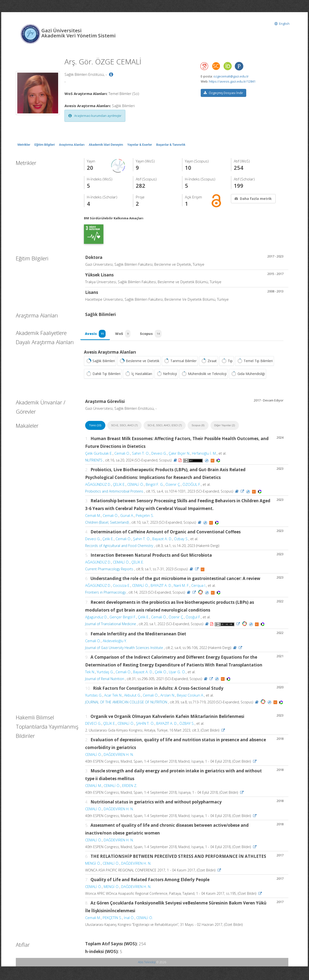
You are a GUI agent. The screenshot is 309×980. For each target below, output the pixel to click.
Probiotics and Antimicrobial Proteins (114, 493)
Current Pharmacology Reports (109, 570)
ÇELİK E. (119, 486)
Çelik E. (108, 540)
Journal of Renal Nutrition (105, 680)
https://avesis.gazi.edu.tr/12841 (232, 81)
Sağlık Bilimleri (100, 362)
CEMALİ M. (94, 787)
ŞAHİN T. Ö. (145, 725)
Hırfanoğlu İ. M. (204, 455)
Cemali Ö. (111, 517)
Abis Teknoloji (147, 964)
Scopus (152, 334)
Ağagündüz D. (96, 618)
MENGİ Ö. (93, 865)
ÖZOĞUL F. (192, 486)
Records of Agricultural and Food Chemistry (119, 547)
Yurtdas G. (94, 697)
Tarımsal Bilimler (180, 362)
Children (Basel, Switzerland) (107, 524)
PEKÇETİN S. (112, 919)
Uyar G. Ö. (177, 673)
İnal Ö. (129, 919)
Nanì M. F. (182, 587)
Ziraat (209, 362)
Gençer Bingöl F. (123, 618)
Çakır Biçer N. (179, 455)
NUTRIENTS (94, 462)
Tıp (227, 362)
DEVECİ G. (93, 725)
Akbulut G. (133, 697)
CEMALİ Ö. (136, 486)
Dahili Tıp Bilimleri (103, 375)
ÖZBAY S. (187, 725)
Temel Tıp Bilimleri (254, 362)
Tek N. (90, 673)
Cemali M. (93, 517)
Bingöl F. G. (155, 486)
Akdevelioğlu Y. (115, 642)
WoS (124, 334)
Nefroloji (166, 375)
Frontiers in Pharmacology (105, 594)
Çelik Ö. (161, 673)
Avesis (95, 334)
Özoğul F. (193, 618)
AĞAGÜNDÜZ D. (98, 486)
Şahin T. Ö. (142, 540)
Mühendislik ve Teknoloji (204, 375)
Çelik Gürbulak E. (99, 455)
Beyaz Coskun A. (191, 697)
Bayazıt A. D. (162, 540)
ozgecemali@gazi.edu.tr (231, 76)
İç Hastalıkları (138, 375)
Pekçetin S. (145, 517)
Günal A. (127, 517)
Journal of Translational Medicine (111, 625)
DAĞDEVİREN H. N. (119, 756)
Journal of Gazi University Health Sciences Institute (124, 649)
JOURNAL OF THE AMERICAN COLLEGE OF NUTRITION (126, 703)
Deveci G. (159, 455)
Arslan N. (168, 697)
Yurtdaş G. (105, 673)
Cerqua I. (199, 587)
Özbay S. (181, 540)
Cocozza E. (122, 587)
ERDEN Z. (130, 787)
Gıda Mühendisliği (248, 375)
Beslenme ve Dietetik (139, 362)
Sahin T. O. (141, 455)
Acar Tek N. (113, 697)
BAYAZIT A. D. (161, 587)
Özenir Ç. (173, 486)
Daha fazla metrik (253, 199)
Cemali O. (122, 455)
